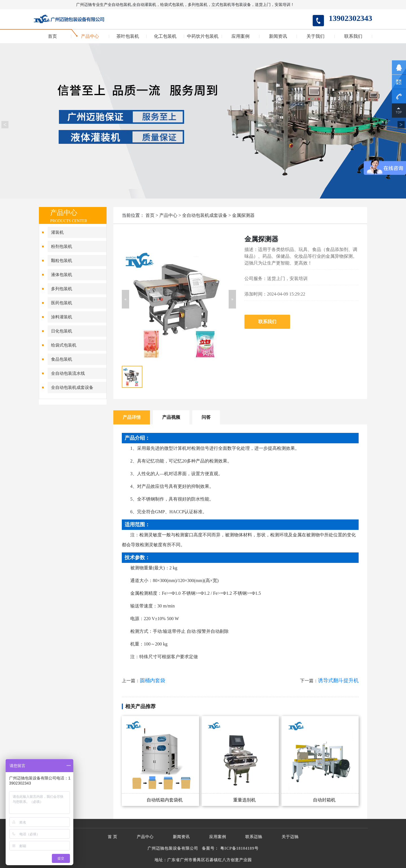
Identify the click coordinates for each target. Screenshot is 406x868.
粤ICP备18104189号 (239, 848)
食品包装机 (62, 359)
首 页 (113, 837)
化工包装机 (165, 36)
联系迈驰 (254, 837)
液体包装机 (62, 275)
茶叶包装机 (128, 36)
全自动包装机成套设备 (72, 387)
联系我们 (353, 36)
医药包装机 (62, 303)
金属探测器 (243, 215)
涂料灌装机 (62, 317)
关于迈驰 (290, 837)
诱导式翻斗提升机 (338, 680)
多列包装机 (62, 289)
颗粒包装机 (62, 261)
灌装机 (57, 232)
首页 (52, 36)
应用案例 (240, 36)
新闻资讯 (278, 36)
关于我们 (315, 36)
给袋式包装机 (64, 345)
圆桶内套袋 (153, 680)
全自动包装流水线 (68, 373)
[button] (125, 299)
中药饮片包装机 (203, 36)
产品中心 (90, 36)
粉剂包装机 (62, 246)
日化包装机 (62, 331)
